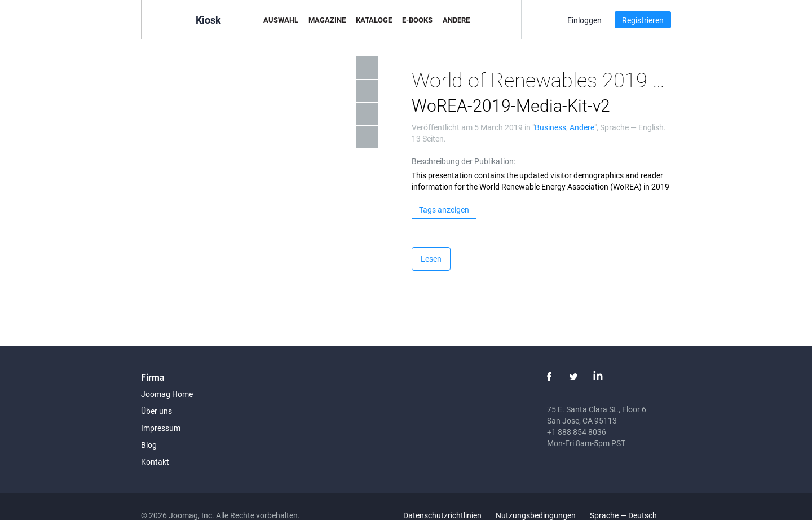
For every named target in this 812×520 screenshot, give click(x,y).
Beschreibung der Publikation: (464, 161)
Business (550, 127)
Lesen (431, 259)
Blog (149, 445)
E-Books (417, 20)
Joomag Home (167, 394)
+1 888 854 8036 (577, 432)
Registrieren (643, 20)
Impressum (161, 428)
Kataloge (374, 20)
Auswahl (281, 20)
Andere (456, 20)
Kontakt (155, 462)
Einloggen (584, 20)
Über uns (156, 411)
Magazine (327, 20)
